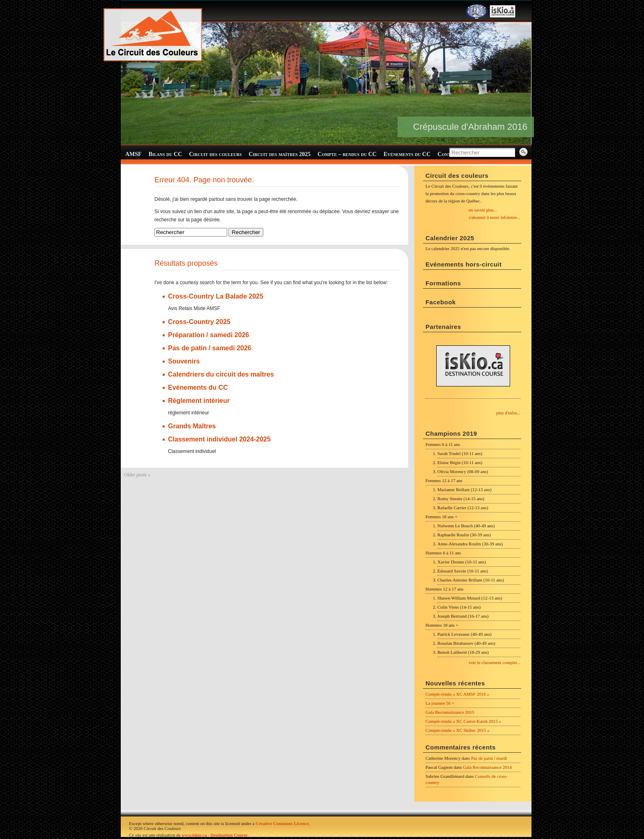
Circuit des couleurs (215, 154)
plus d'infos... (508, 413)
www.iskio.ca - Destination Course (214, 835)
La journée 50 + (440, 703)
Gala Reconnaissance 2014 (487, 767)
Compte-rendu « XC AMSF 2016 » (457, 694)
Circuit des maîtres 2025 (280, 154)
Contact (448, 154)
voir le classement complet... (494, 662)
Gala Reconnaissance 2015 (450, 712)
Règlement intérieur (199, 400)
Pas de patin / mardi (489, 758)
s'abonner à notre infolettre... (494, 217)
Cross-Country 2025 (199, 321)
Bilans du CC (166, 154)
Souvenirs (184, 361)
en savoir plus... (483, 210)
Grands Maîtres (192, 426)
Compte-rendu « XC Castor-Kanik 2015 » (463, 721)
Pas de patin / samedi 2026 (210, 348)
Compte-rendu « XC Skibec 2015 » (458, 730)
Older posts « (137, 474)
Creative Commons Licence (282, 823)
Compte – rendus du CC (347, 154)
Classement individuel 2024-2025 (219, 439)
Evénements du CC (407, 154)
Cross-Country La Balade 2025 (216, 296)
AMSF (133, 154)
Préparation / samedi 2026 (208, 334)
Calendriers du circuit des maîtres (221, 374)
